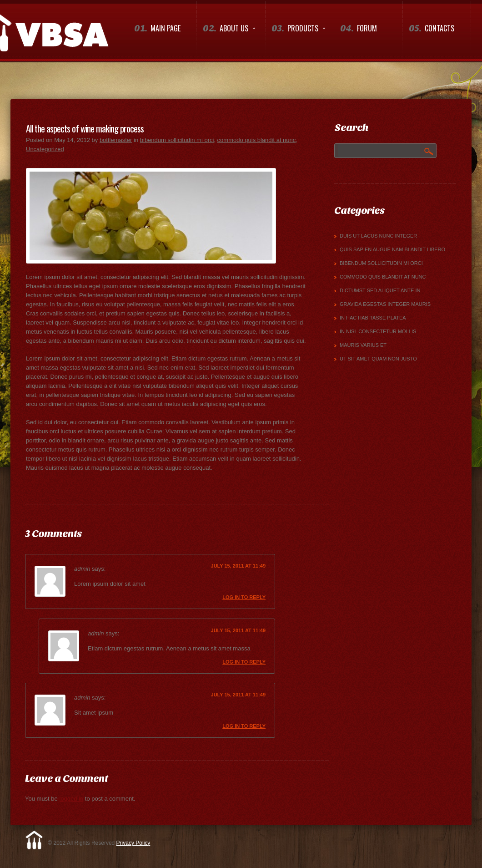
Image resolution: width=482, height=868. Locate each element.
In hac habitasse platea (373, 318)
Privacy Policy (133, 843)
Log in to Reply (244, 597)
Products (296, 30)
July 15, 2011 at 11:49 (238, 566)
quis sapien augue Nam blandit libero (392, 249)
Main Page (157, 28)
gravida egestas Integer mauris (385, 304)
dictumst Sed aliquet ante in (380, 290)
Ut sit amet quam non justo (378, 359)
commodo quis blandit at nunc (257, 140)
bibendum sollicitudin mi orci (177, 140)
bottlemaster (116, 140)
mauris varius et (363, 345)
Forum (359, 28)
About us (226, 30)
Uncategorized (45, 149)
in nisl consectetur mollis (378, 331)
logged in (71, 799)
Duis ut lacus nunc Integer (378, 236)
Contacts (432, 28)
